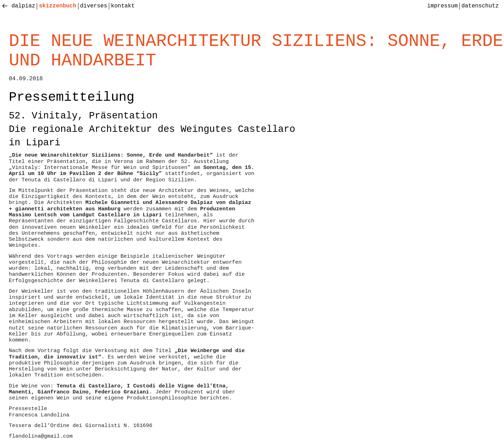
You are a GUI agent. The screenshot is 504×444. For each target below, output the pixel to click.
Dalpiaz (23, 6)
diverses (93, 6)
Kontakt (123, 6)
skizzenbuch (58, 6)
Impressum (443, 6)
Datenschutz (480, 6)
